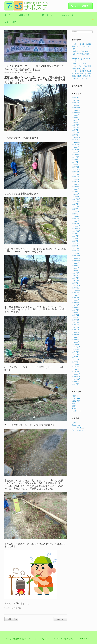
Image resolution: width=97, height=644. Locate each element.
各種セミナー (25, 15)
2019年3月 (76, 308)
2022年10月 (76, 201)
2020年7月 (76, 268)
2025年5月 (76, 125)
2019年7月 (76, 298)
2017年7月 (76, 357)
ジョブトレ (14, 608)
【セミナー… (60, 619)
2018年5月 (76, 332)
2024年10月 (76, 142)
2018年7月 (76, 327)
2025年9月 (76, 115)
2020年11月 (76, 258)
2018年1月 (76, 342)
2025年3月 (76, 130)
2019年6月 (76, 300)
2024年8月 (76, 147)
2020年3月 (76, 278)
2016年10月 (76, 379)
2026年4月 (76, 98)
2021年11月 (76, 229)
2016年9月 (76, 382)
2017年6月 (76, 359)
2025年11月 (76, 110)
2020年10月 (76, 261)
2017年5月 (76, 362)
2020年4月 (76, 276)
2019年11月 (76, 288)
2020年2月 (76, 280)
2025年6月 (76, 123)
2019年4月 (76, 305)
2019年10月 (76, 290)
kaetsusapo (28, 72)
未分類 (74, 408)
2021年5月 (76, 243)
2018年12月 (76, 315)
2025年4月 (76, 127)
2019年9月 (76, 293)
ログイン (75, 423)
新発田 (74, 406)
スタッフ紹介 (10, 22)
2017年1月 (76, 372)
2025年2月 (76, 132)
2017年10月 (76, 350)
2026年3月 (76, 100)
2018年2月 (76, 340)
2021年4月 (76, 246)
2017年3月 (76, 367)
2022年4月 (76, 216)
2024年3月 (76, 160)
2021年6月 (76, 241)
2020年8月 (76, 266)
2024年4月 (76, 157)
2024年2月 (76, 162)
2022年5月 (76, 214)
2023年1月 (76, 194)
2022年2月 (76, 221)
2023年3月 (76, 189)
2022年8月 (76, 206)
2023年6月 (76, 182)
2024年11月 (76, 140)
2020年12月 (76, 256)
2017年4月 (76, 364)
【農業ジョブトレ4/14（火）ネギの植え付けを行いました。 (81, 54)
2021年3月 (76, 248)
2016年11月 (76, 377)
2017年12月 (76, 345)
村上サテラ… (11, 619)
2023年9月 (76, 174)
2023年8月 (76, 177)
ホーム (7, 15)
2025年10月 (76, 113)
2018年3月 (76, 337)
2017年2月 (76, 369)
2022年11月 (76, 199)
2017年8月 (76, 354)
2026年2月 (76, 103)
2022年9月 (76, 204)
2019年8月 (76, 295)
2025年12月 (76, 108)
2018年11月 (76, 318)
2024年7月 (76, 150)
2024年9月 (76, 145)
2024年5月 (76, 155)
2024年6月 (76, 152)
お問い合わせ (46, 15)
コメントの (78, 428)
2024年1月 (76, 165)
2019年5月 (76, 303)
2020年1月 (76, 283)
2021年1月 (76, 253)
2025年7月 (76, 120)
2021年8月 (76, 236)
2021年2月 (76, 251)
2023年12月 (76, 167)
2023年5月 (76, 184)
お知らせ (75, 396)
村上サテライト (77, 411)
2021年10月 (76, 231)
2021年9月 (76, 234)
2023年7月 (76, 179)
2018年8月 (76, 325)
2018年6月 (76, 330)
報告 (20, 608)
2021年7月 (76, 239)
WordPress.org (77, 430)
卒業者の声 (76, 401)
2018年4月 (76, 335)
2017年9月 (76, 352)
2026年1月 (76, 105)
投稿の (76, 425)
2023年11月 (76, 169)
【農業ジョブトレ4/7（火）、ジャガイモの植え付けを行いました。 (81, 66)
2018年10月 (76, 320)
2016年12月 (76, 374)
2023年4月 (76, 187)
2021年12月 (76, 226)
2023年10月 (76, 172)
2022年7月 (76, 209)
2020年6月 (76, 271)
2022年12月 (76, 197)
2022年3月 (76, 219)
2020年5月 (76, 273)
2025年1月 (76, 135)
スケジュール (67, 15)
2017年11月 (76, 347)
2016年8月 (76, 384)
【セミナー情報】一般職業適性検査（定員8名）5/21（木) (81, 46)
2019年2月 (76, 310)
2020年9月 (76, 263)
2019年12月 (76, 285)
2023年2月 (76, 192)
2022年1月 (76, 224)
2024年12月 (76, 137)
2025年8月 (76, 118)
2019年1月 (76, 313)
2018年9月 (76, 322)
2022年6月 (76, 211)
